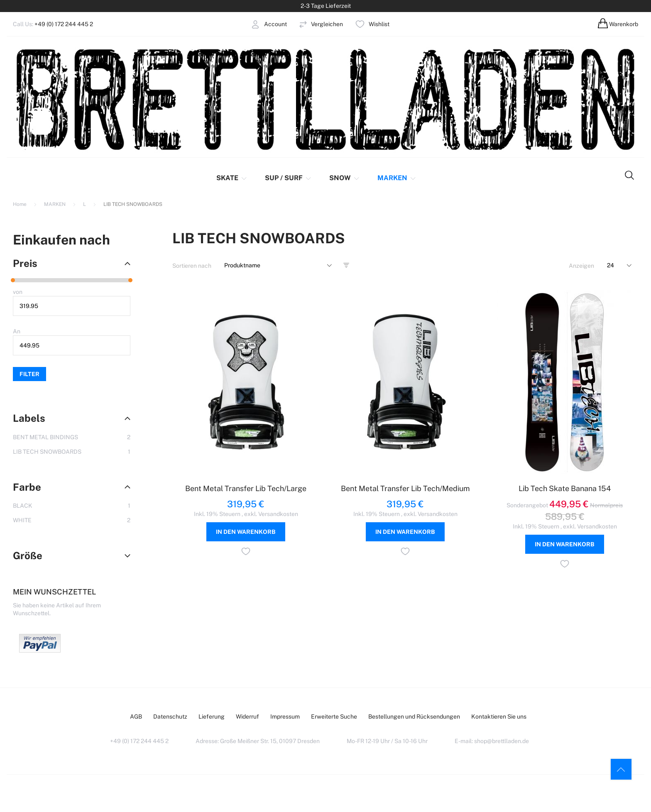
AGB (136, 717)
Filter (29, 374)
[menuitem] (234, 178)
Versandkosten (278, 514)
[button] (246, 553)
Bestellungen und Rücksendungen (414, 717)
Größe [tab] (28, 555)
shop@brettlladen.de (502, 741)
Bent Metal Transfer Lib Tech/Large (246, 488)
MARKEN (55, 204)
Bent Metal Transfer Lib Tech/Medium (405, 488)
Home (20, 204)
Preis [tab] (25, 263)
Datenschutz (170, 717)
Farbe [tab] (27, 487)
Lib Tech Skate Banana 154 (565, 488)
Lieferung (212, 717)
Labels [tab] (29, 418)
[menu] (310, 178)
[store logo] (325, 99)
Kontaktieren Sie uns (499, 717)
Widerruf (247, 717)
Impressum (285, 717)
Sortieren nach (192, 266)
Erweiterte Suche (334, 717)
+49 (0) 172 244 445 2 (64, 24)
